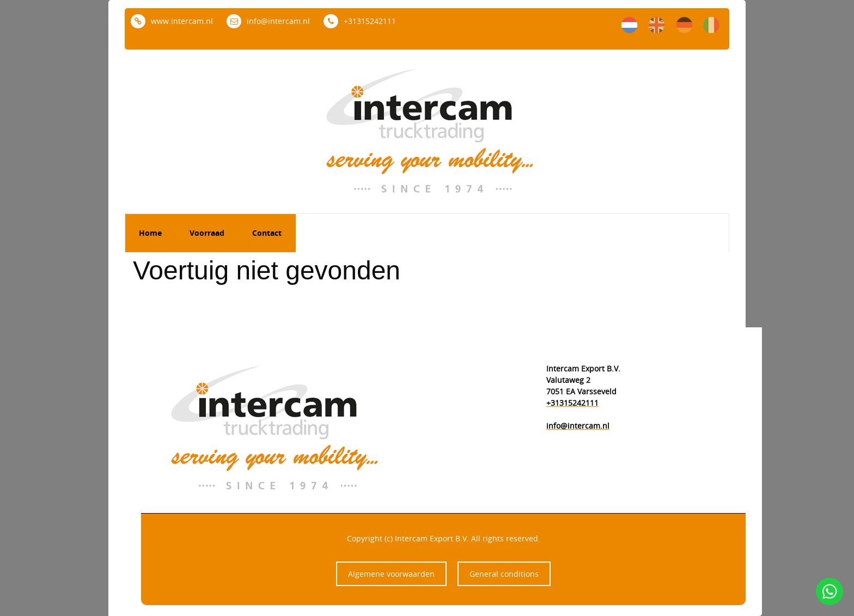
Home (150, 233)
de (684, 25)
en (657, 25)
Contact (267, 233)
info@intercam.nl (268, 21)
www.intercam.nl (172, 21)
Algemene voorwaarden (391, 574)
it (711, 25)
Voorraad (207, 233)
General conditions (504, 574)
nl (630, 25)
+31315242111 (360, 21)
